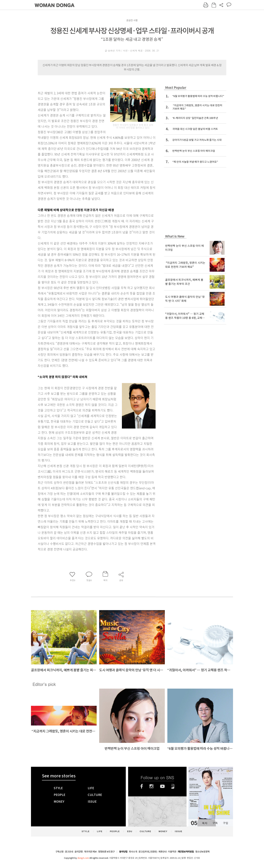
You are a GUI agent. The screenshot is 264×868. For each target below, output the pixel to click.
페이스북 (142, 786)
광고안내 (69, 852)
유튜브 (162, 786)
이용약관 (172, 852)
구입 (225, 823)
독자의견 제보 (90, 852)
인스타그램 (151, 786)
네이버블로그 (173, 786)
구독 (215, 823)
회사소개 (133, 852)
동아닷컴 (123, 852)
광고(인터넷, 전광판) (148, 852)
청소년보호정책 (202, 852)
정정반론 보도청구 (106, 852)
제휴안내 (162, 852)
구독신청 (59, 852)
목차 (205, 823)
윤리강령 (79, 852)
